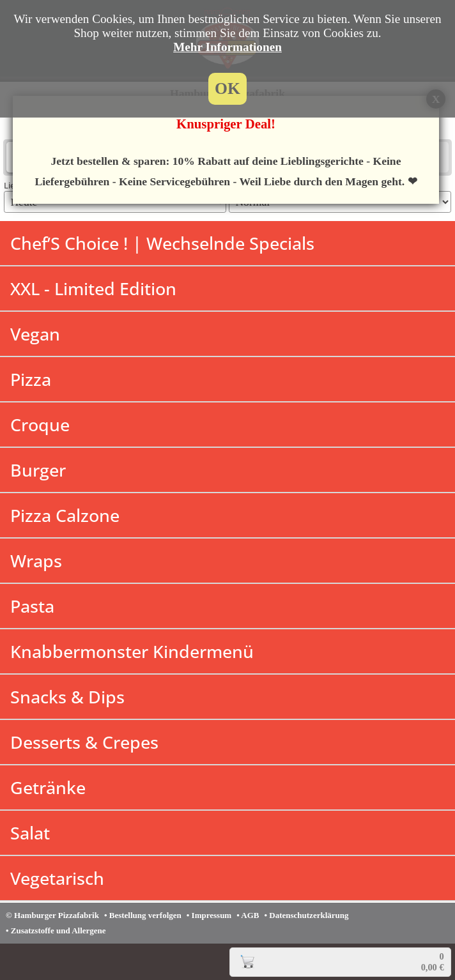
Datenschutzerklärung (309, 915)
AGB (250, 915)
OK (227, 88)
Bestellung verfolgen (145, 915)
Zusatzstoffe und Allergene (58, 930)
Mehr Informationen (227, 47)
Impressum (212, 915)
